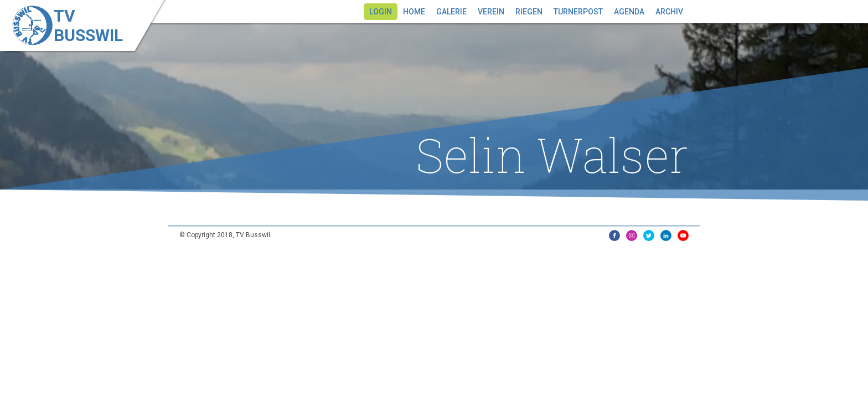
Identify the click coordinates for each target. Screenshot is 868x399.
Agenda (629, 12)
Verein (491, 12)
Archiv (669, 12)
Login (381, 12)
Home (414, 12)
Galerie (451, 12)
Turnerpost (578, 12)
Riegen (529, 12)
